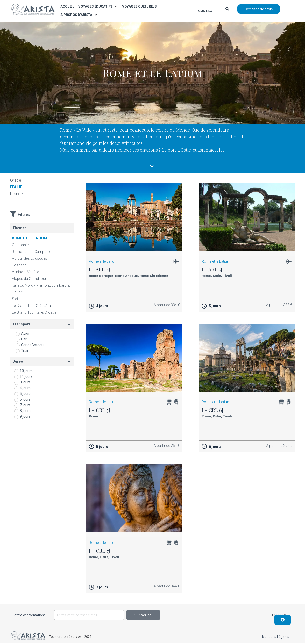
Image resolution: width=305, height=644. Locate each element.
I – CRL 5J (100, 410)
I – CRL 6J (212, 410)
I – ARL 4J (100, 270)
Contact (206, 11)
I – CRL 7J (100, 551)
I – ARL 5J (212, 270)
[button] (98, 7)
